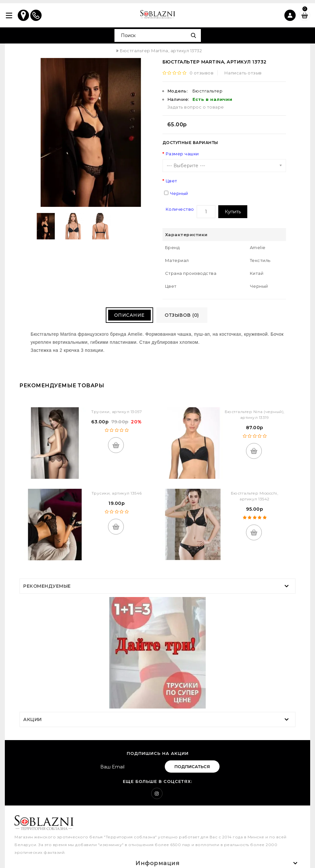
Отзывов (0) (186, 316)
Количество (180, 209)
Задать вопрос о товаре (196, 107)
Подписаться (192, 767)
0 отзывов (203, 73)
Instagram (157, 794)
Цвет (172, 181)
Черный (179, 193)
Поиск (194, 35)
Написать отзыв (244, 73)
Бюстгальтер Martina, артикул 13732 (161, 51)
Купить (233, 212)
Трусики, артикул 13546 (117, 493)
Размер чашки (182, 154)
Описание (124, 316)
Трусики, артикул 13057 (117, 412)
